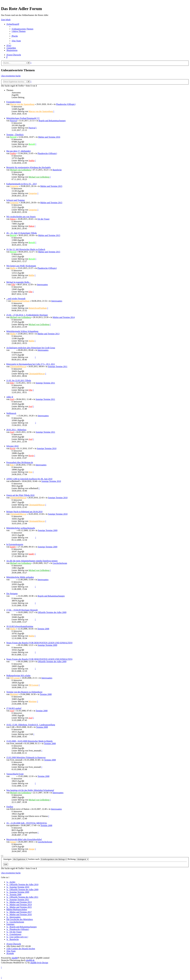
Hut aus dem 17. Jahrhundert (18, 151)
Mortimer (14, 694)
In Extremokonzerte (15, 544)
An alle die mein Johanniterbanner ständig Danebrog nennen (32, 561)
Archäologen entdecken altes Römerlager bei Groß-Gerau (31, 348)
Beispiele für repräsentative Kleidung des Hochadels (28, 167)
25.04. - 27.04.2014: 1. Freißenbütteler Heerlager (27, 315)
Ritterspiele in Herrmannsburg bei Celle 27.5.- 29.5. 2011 (31, 364)
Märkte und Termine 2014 (64, 317)
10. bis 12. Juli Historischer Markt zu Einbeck (26, 249)
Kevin (13, 448)
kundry (13, 547)
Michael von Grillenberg (20, 170)
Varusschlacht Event (15, 774)
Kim (12, 465)
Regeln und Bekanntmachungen (52, 121)
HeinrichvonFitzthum (20, 301)
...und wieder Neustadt (16, 299)
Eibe (13, 285)
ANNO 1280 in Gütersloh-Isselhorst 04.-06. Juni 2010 (29, 479)
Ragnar (13, 416)
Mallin (13, 268)
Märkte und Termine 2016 (49, 137)
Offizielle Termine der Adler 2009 (52, 612)
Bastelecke (57, 170)
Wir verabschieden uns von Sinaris (21, 217)
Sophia (13, 153)
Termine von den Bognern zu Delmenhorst (24, 692)
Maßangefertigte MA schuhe (18, 676)
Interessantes (42, 285)
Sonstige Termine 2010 (47, 448)
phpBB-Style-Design (39, 963)
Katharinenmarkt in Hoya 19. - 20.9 (21, 184)
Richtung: (78, 859)
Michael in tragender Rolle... (18, 282)
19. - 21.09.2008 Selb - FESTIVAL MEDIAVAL (27, 823)
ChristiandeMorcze (18, 366)
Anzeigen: (15, 859)
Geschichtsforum (60, 563)
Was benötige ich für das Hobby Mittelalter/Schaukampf (30, 790)
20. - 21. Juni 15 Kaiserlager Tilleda (22, 233)
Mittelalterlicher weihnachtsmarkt (21, 528)
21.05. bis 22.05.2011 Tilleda (19, 380)
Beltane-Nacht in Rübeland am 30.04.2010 (24, 512)
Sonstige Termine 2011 (58, 366)
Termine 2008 (43, 629)
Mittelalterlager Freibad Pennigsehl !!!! (23, 118)
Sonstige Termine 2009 (48, 530)
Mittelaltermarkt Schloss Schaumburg (22, 331)
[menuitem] (22, 29)
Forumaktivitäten (14, 102)
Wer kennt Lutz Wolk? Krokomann (21, 266)
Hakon (13, 219)
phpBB (15, 958)
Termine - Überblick (15, 135)
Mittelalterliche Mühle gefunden (20, 577)
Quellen (10, 807)
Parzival (13, 121)
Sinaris (13, 350)
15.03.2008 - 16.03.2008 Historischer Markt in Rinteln (29, 741)
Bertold (13, 137)
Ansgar (13, 842)
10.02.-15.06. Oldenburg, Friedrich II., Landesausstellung (31, 725)
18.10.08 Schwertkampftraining (20, 626)
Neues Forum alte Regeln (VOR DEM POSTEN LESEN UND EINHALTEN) (39, 643)
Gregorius (14, 186)
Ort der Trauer (44, 219)
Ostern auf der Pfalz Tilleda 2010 (20, 495)
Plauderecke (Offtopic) (66, 104)
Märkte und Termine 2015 (51, 186)
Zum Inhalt (6, 20)
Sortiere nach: (48, 859)
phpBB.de (30, 960)
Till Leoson (15, 678)
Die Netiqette (12, 594)
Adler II (10, 397)
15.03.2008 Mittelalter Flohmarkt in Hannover (26, 757)
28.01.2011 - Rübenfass (16, 430)
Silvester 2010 (12, 446)
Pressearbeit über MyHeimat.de (20, 462)
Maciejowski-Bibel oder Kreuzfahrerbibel (24, 839)
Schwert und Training (16, 200)
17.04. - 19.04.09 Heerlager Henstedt (22, 610)
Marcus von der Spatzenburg (22, 104)
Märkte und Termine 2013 (48, 334)
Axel (12, 399)
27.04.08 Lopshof (14, 708)
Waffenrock (11, 413)
